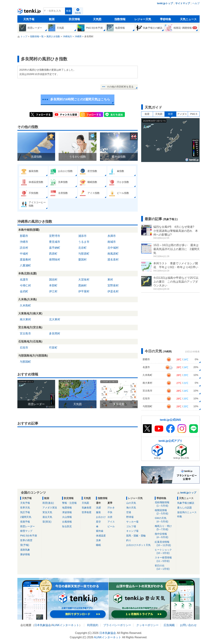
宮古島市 (25, 333)
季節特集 (166, 19)
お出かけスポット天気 (138, 545)
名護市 (24, 280)
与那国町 (25, 362)
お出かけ (101, 517)
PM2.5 (194, 114)
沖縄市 (24, 242)
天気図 (97, 19)
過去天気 (47, 517)
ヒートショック (165, 552)
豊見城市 (55, 242)
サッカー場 (132, 522)
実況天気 (47, 512)
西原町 (53, 254)
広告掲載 (169, 625)
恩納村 (82, 285)
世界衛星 (87, 512)
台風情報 (67, 522)
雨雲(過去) (48, 503)
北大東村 (55, 319)
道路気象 (25, 550)
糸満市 (112, 236)
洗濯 (98, 508)
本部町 (53, 285)
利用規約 (93, 625)
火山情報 (67, 517)
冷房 (110, 517)
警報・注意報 (69, 503)
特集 (180, 516)
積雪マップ (26, 531)
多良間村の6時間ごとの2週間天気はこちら (80, 99)
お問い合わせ (188, 625)
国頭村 (53, 280)
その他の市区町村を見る (120, 87)
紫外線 (100, 531)
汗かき (111, 508)
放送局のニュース (187, 512)
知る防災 (67, 526)
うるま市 (84, 242)
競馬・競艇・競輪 (136, 536)
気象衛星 (87, 508)
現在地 (78, 13)
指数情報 (120, 19)
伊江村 (53, 291)
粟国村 (82, 260)
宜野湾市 (55, 236)
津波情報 (67, 512)
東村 (110, 280)
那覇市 (24, 236)
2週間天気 (26, 517)
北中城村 (113, 248)
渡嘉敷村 (25, 260)
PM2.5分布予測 (29, 536)
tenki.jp (29, 12)
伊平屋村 (84, 291)
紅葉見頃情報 (165, 544)
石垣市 (24, 348)
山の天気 (131, 503)
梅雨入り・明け (165, 528)
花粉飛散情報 (165, 504)
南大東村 (25, 319)
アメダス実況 (50, 508)
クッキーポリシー (147, 625)
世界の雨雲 (26, 540)
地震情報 (67, 508)
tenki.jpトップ (165, 3)
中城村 (24, 254)
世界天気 (25, 508)
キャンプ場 (132, 531)
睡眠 (98, 545)
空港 (129, 512)
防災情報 (74, 19)
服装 (98, 512)
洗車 (98, 540)
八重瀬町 (25, 265)
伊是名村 (113, 291)
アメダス (182, 114)
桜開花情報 (165, 512)
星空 (98, 522)
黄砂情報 (25, 554)
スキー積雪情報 (165, 559)
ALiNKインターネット (65, 625)
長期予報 (25, 522)
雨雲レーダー (27, 526)
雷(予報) (25, 545)
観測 (52, 19)
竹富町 (53, 348)
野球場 (130, 517)
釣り (129, 540)
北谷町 (82, 248)
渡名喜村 (113, 260)
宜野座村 (113, 285)
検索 (69, 11)
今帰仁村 (25, 285)
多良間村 (55, 333)
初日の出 (165, 567)
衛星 (147, 114)
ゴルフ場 (131, 526)
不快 (110, 512)
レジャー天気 (143, 19)
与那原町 (84, 254)
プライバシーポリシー (117, 625)
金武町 (24, 291)
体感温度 (101, 536)
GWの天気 (165, 520)
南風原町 (113, 254)
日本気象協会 (43, 625)
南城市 (112, 242)
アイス (111, 522)
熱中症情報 (165, 536)
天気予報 (29, 19)
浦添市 (82, 236)
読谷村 (24, 248)
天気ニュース (188, 19)
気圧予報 (25, 512)
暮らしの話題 (184, 508)
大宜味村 (84, 280)
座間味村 (55, 260)
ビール (111, 526)
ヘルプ (196, 3)
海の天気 (131, 508)
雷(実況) (47, 522)
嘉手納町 (55, 248)
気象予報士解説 (186, 503)
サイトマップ (183, 3)
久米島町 (25, 305)
